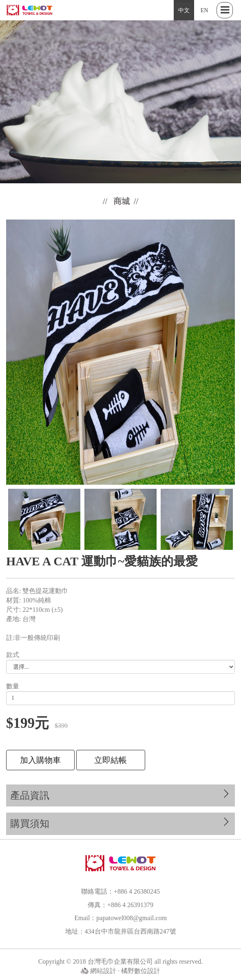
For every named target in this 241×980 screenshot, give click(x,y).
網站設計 (104, 971)
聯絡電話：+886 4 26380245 (120, 891)
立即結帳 (111, 760)
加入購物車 (40, 760)
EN (205, 10)
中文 (184, 10)
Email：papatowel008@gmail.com (120, 918)
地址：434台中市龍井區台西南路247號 (121, 931)
